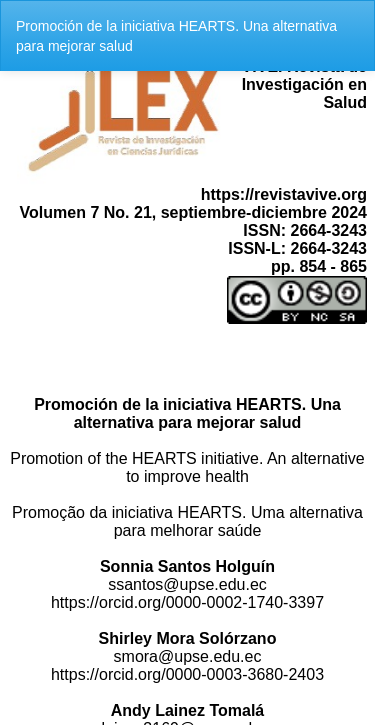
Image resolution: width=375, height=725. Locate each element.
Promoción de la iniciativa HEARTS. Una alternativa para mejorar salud (176, 36)
